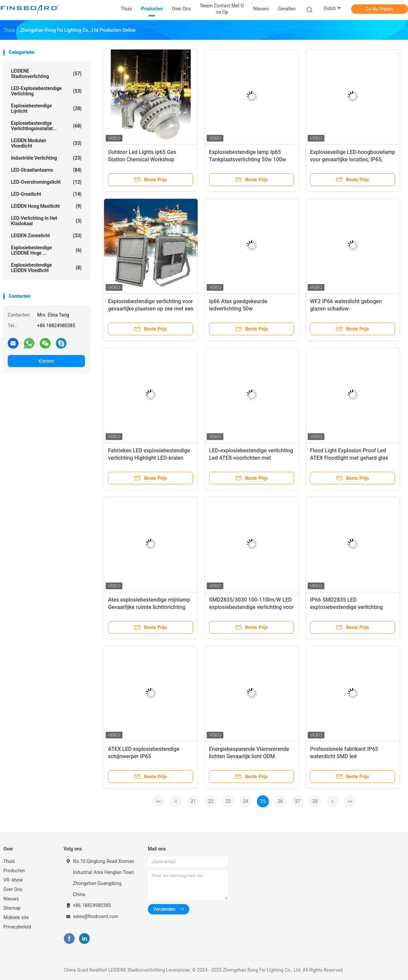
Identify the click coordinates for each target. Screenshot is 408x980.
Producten (14, 871)
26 (280, 801)
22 (211, 801)
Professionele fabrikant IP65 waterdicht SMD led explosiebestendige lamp (344, 756)
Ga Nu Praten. (380, 9)
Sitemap (12, 908)
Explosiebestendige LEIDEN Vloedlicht (46, 268)
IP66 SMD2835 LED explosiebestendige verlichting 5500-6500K (346, 607)
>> (350, 801)
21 (193, 801)
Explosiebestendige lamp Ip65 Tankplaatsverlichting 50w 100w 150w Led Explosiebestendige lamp (251, 159)
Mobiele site (16, 917)
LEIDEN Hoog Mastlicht (46, 206)
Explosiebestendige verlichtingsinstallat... (46, 126)
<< (159, 801)
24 (245, 801)
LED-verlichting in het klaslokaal (46, 221)
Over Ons (13, 889)
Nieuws (11, 899)
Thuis (9, 861)
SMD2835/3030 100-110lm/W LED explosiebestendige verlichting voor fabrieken (251, 607)
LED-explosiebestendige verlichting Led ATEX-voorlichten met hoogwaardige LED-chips (251, 458)
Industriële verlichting (46, 158)
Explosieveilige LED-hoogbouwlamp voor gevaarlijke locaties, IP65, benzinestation (352, 159)
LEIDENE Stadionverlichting (46, 74)
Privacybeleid (17, 927)
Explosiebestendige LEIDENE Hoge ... (46, 250)
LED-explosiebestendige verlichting (46, 91)
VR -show (13, 880)
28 (315, 801)
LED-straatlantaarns (46, 170)
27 (298, 801)
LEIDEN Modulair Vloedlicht (46, 143)
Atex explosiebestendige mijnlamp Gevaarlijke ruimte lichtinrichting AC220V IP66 (149, 607)
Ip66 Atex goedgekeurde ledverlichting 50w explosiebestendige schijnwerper (248, 309)
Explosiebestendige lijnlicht (46, 108)
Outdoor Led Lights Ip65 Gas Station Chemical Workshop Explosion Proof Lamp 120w (142, 159)
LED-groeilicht (46, 194)
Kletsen (46, 361)
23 (228, 801)
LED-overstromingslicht (46, 182)
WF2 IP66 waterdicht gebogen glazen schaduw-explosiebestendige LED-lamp (346, 309)
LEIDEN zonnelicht (46, 236)
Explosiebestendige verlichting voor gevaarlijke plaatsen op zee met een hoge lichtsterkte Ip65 (151, 309)
